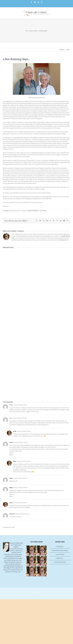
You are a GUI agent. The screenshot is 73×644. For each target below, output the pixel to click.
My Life (36, 211)
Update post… (60, 558)
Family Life (31, 211)
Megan (11, 488)
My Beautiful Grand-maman (60, 550)
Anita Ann (12, 514)
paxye (15, 431)
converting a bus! (63, 240)
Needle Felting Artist (13, 560)
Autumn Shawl (60, 554)
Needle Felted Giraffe (60, 562)
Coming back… (60, 546)
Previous (62, 50)
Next (68, 50)
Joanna (11, 442)
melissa (7, 211)
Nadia (11, 478)
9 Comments (43, 211)
